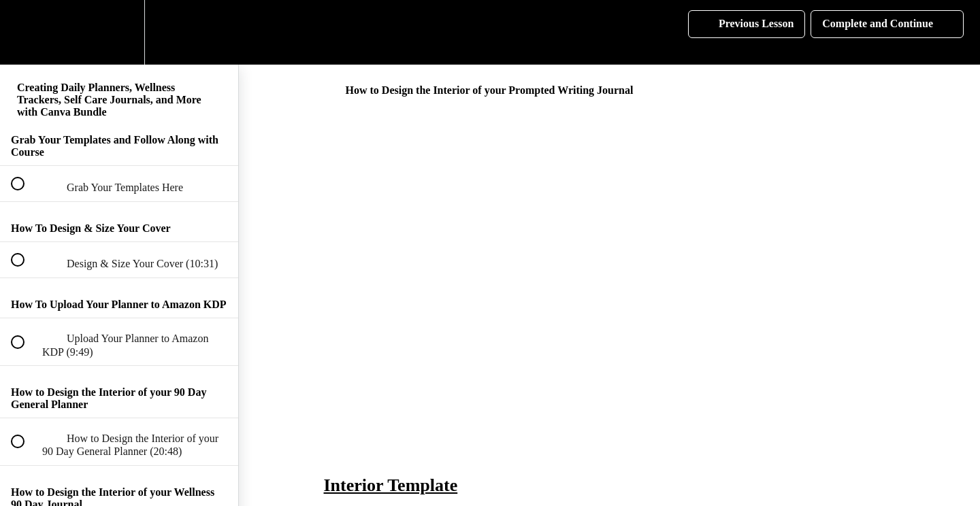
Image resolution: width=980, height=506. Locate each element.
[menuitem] (119, 32)
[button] (25, 32)
